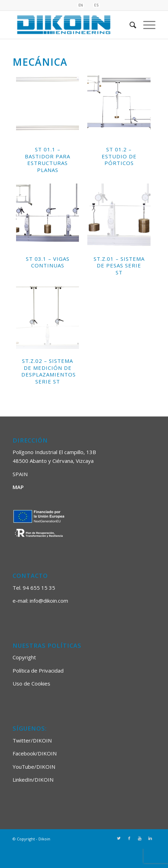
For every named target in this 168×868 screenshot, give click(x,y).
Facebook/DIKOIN (35, 753)
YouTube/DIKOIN (34, 767)
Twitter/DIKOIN (32, 740)
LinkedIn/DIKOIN (33, 780)
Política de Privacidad (38, 670)
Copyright (24, 657)
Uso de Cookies (31, 683)
